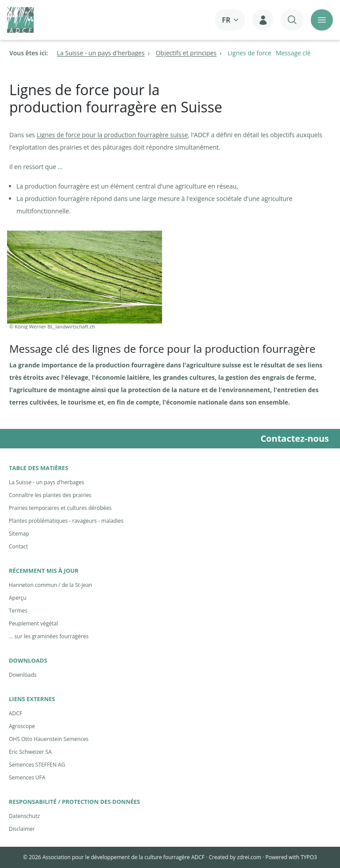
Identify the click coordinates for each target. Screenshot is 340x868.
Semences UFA (27, 777)
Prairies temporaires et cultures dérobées (60, 508)
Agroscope (22, 726)
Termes (18, 611)
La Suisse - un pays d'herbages (46, 482)
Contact (18, 546)
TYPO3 (309, 857)
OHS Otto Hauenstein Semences (49, 739)
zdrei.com (249, 857)
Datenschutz (24, 816)
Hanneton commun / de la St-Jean (50, 585)
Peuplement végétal (33, 623)
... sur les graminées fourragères (49, 636)
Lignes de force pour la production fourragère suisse (112, 135)
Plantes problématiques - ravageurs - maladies (66, 521)
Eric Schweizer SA (30, 752)
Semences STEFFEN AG (37, 765)
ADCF (15, 713)
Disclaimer (22, 829)
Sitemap (19, 534)
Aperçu (18, 598)
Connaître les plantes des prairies (50, 495)
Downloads (23, 675)
